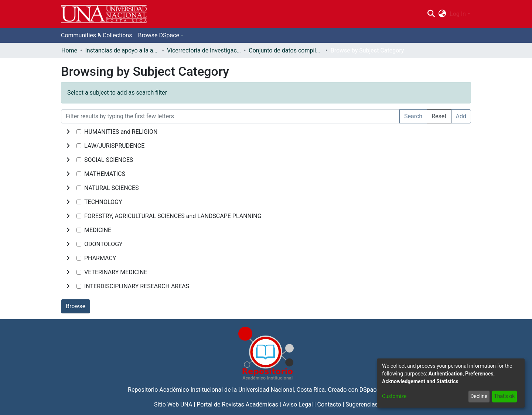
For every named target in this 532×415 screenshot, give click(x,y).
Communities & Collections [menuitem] (96, 35)
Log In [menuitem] (458, 14)
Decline (479, 396)
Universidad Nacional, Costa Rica (282, 390)
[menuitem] (442, 14)
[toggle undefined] (68, 132)
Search (413, 116)
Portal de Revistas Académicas (237, 404)
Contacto (329, 404)
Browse (76, 306)
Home (69, 50)
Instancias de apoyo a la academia (122, 50)
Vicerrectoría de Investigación (204, 50)
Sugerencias (362, 404)
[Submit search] (431, 14)
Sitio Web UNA (173, 404)
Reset (439, 116)
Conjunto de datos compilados (286, 50)
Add (461, 116)
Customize (394, 396)
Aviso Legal (298, 404)
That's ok (504, 396)
